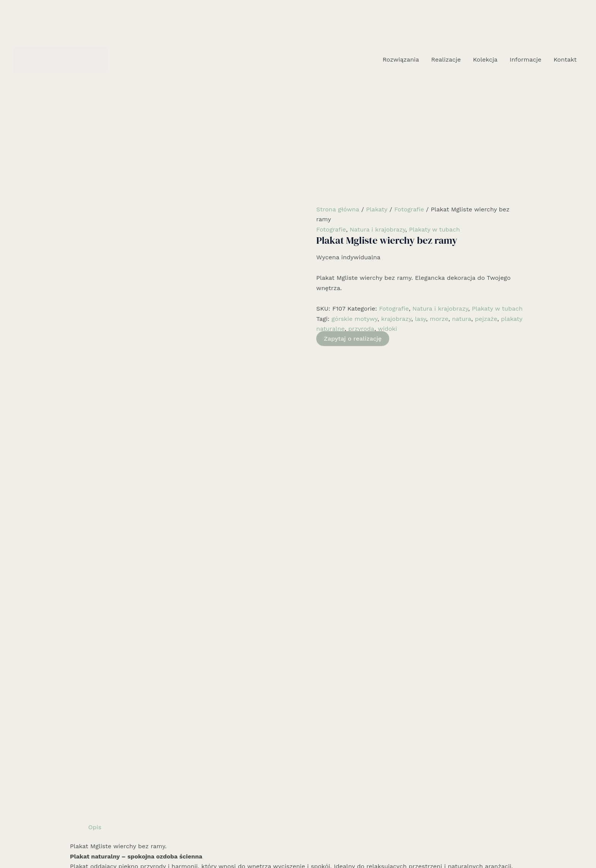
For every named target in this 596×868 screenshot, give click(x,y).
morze (439, 319)
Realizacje (446, 60)
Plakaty (377, 209)
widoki (388, 329)
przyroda (361, 329)
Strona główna (338, 209)
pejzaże (486, 319)
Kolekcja (485, 60)
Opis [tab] (95, 349)
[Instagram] (298, 844)
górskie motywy (354, 319)
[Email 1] (309, 844)
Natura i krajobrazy (377, 229)
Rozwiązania (401, 60)
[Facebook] (287, 844)
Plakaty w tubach (434, 229)
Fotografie (409, 209)
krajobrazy (396, 319)
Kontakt (565, 60)
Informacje (525, 60)
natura (462, 319)
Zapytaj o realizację (353, 339)
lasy (421, 319)
